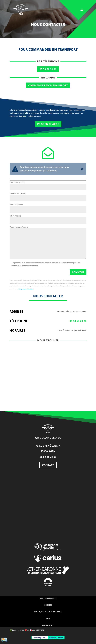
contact (48, 465)
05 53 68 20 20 (48, 69)
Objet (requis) (48, 218)
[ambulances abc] (48, 373)
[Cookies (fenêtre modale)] (4, 640)
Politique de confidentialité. (26, 289)
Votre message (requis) (48, 243)
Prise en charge (48, 124)
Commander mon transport (48, 85)
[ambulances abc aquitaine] (48, 504)
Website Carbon (56, 638)
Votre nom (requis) (48, 185)
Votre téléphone (48, 207)
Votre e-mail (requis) (48, 196)
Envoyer (78, 272)
